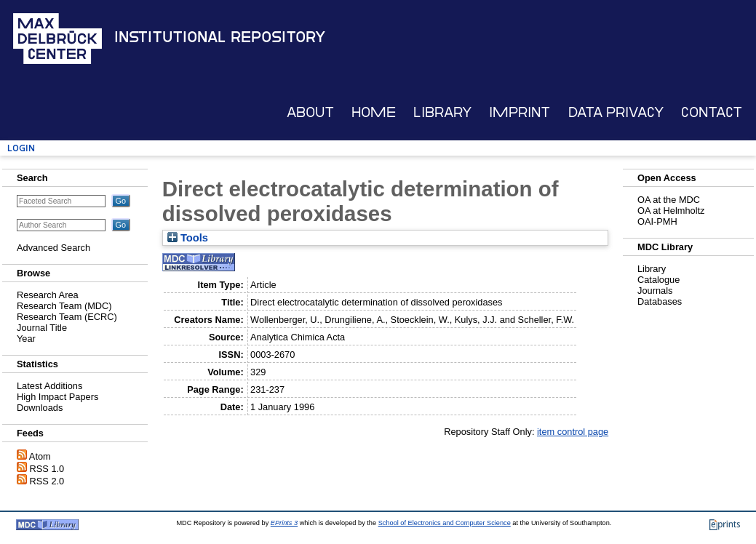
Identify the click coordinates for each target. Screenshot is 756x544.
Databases (660, 301)
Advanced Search (53, 248)
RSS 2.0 (47, 481)
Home (374, 112)
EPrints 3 (284, 523)
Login (21, 148)
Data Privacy (616, 112)
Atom (40, 456)
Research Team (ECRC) (67, 317)
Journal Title (42, 328)
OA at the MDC (669, 200)
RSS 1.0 (47, 469)
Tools (188, 238)
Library (442, 112)
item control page (573, 432)
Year (26, 339)
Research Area (48, 295)
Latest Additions (49, 386)
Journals (655, 291)
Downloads (40, 408)
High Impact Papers (57, 397)
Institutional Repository (220, 37)
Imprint (520, 112)
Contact (712, 112)
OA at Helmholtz (671, 211)
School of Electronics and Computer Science (445, 523)
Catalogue (658, 280)
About (310, 112)
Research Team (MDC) (64, 306)
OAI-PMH (657, 221)
